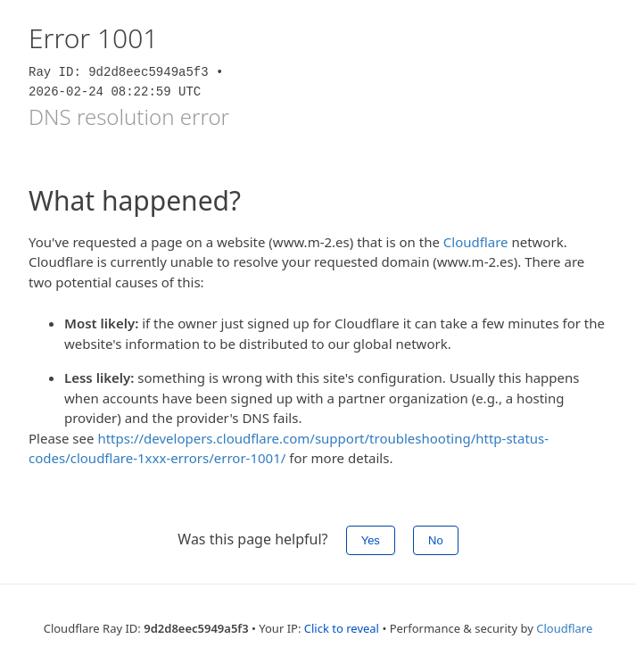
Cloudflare (476, 242)
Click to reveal (342, 628)
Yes (371, 540)
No (436, 540)
